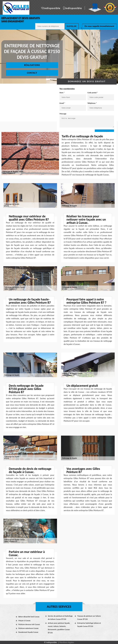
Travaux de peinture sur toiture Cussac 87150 (89, 618)
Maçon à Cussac (24, 621)
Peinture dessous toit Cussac (29, 624)
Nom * (62, 93)
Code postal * (93, 93)
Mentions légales (67, 642)
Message (63, 114)
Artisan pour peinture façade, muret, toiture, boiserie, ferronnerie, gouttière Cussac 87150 (59, 628)
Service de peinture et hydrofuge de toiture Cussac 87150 (60, 618)
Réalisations (32, 65)
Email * (62, 103)
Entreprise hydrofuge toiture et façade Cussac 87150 (89, 625)
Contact (32, 73)
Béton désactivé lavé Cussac (29, 617)
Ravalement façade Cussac (28, 632)
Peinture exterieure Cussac (28, 628)
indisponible (52, 8)
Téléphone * (92, 103)
